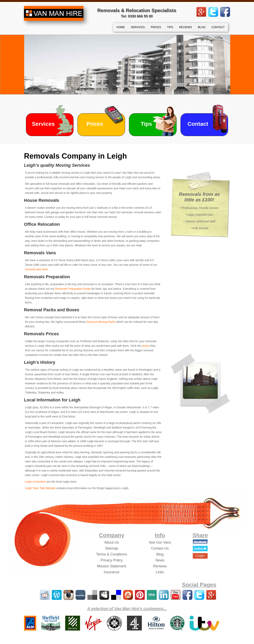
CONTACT (218, 27)
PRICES (156, 27)
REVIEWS (186, 27)
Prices (95, 124)
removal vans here (36, 269)
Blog (160, 554)
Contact (198, 124)
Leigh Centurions (35, 482)
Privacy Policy (112, 560)
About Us (112, 542)
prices (146, 346)
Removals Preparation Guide (73, 289)
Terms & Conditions (112, 554)
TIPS (170, 27)
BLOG (202, 27)
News (160, 560)
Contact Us (160, 548)
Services (43, 124)
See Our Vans (160, 542)
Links (160, 572)
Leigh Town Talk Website (40, 488)
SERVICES (138, 27)
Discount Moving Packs (101, 322)
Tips (146, 124)
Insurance (112, 572)
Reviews (160, 566)
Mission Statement (112, 566)
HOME (121, 27)
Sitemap (112, 548)
